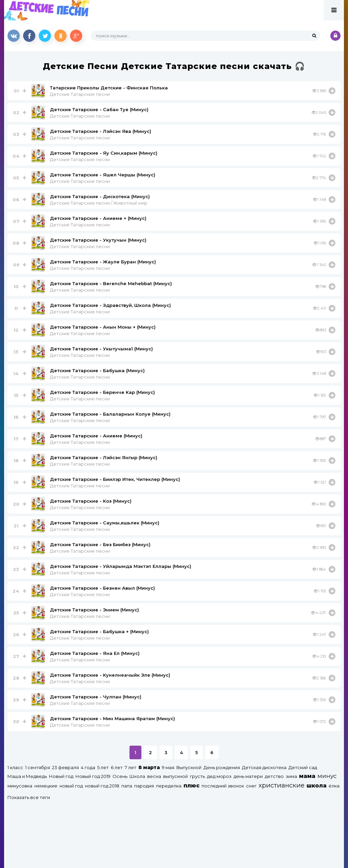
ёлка (334, 786)
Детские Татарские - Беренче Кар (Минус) (102, 392)
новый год (71, 786)
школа (317, 786)
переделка (169, 786)
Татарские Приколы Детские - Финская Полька (109, 88)
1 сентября (38, 767)
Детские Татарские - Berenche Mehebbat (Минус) (111, 283)
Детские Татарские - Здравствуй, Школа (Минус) (110, 305)
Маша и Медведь (27, 776)
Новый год (61, 776)
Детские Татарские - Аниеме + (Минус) (98, 218)
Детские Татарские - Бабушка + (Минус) (99, 631)
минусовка (20, 786)
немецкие (46, 786)
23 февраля (65, 767)
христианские (282, 785)
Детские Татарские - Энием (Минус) (94, 610)
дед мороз (219, 776)
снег (251, 786)
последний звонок (223, 786)
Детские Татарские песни (80, 94)
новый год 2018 (102, 786)
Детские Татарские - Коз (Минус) (91, 501)
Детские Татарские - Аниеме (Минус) (96, 436)
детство (274, 776)
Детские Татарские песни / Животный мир (99, 203)
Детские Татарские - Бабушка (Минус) (97, 370)
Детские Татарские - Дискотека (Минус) (100, 196)
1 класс (15, 767)
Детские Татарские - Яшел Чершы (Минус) (103, 175)
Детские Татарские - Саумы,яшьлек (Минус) (105, 523)
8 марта (149, 767)
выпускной (176, 776)
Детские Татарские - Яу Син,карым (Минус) (104, 153)
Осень (120, 776)
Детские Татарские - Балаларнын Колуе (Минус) (110, 414)
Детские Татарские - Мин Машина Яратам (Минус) (112, 718)
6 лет (117, 767)
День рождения (222, 767)
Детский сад (303, 767)
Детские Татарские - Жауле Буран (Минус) (103, 262)
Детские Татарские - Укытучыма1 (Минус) (101, 349)
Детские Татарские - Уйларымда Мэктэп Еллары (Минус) (121, 566)
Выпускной (189, 767)
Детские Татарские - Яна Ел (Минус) (95, 653)
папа (127, 786)
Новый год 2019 (93, 776)
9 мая (168, 767)
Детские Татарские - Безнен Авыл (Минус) (102, 588)
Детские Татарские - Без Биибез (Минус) (100, 544)
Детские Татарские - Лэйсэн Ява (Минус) (101, 131)
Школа (137, 776)
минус (327, 776)
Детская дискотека (264, 767)
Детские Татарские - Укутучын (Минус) (98, 240)
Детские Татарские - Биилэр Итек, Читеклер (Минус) (115, 479)
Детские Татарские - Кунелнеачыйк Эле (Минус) (110, 675)
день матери (248, 776)
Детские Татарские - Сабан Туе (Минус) (99, 109)
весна (154, 776)
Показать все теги (29, 797)
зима (291, 776)
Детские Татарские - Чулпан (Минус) (96, 697)
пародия (144, 786)
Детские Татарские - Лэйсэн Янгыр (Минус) (104, 457)
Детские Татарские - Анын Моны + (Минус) (103, 327)
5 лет (103, 767)
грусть (197, 776)
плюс (192, 786)
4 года (88, 767)
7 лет (130, 767)
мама (307, 776)
